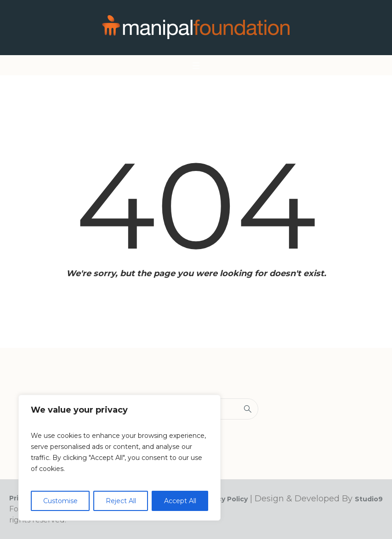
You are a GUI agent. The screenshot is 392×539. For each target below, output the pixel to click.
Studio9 (369, 499)
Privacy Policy (224, 499)
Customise (60, 501)
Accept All (180, 501)
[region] (119, 458)
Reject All (121, 501)
